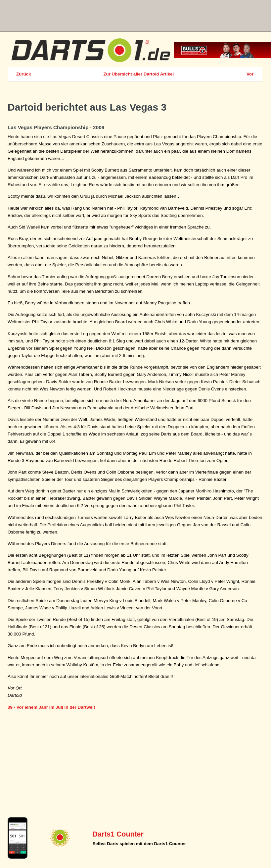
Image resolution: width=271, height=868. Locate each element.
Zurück (23, 74)
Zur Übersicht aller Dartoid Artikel (138, 74)
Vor (250, 74)
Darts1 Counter (118, 834)
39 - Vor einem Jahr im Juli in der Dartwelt (51, 707)
